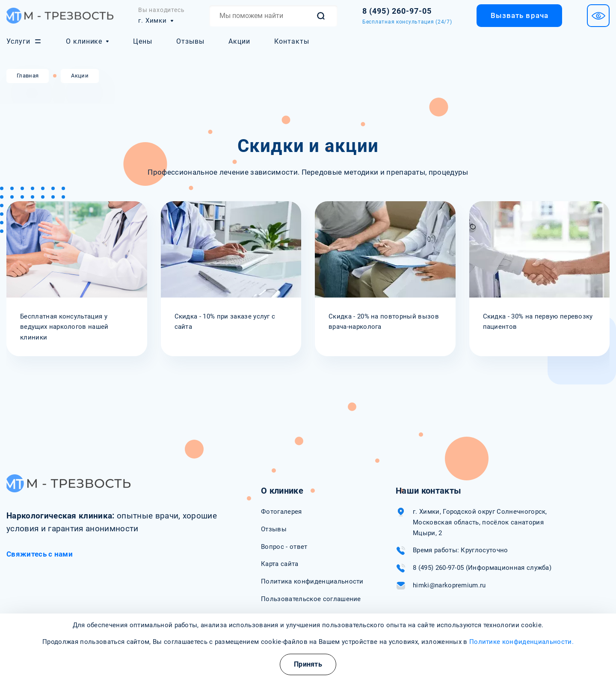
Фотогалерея (281, 512)
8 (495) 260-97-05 (438, 568)
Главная (28, 76)
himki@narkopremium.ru (449, 585)
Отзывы (190, 41)
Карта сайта (280, 564)
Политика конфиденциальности (312, 581)
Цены (143, 41)
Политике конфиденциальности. (521, 642)
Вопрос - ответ (284, 547)
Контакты (292, 41)
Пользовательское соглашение (311, 599)
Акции (239, 41)
